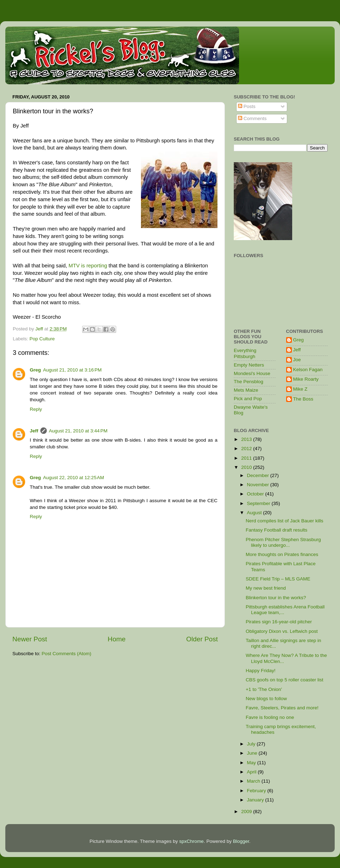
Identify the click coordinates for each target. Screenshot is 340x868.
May (252, 763)
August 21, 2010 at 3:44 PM (78, 431)
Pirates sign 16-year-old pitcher (279, 622)
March (254, 781)
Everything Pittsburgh (245, 353)
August (255, 513)
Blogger (241, 841)
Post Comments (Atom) (67, 654)
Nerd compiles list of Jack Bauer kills (285, 521)
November (259, 485)
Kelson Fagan (308, 370)
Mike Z (301, 389)
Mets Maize (246, 390)
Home (117, 639)
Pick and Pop (248, 399)
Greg (35, 370)
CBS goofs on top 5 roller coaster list (285, 680)
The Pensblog (248, 382)
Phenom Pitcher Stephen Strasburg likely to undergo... (283, 542)
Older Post (202, 639)
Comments (252, 118)
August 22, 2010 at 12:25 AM (74, 478)
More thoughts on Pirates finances (282, 554)
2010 (247, 467)
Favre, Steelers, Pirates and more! (282, 708)
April (252, 772)
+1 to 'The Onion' (264, 689)
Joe (297, 360)
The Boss (303, 399)
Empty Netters (249, 365)
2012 (247, 449)
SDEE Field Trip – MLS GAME (278, 579)
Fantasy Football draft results (277, 530)
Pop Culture (42, 339)
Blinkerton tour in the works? (276, 598)
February (257, 791)
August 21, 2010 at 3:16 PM (73, 370)
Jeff (34, 431)
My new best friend (266, 588)
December (259, 475)
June (253, 753)
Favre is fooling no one (270, 717)
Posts (247, 106)
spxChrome (191, 841)
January (256, 800)
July (252, 744)
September (259, 503)
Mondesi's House (252, 373)
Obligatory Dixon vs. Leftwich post (282, 631)
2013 (247, 439)
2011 (247, 458)
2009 (247, 812)
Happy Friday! (261, 671)
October (256, 494)
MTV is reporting (88, 266)
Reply (36, 409)
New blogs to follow (266, 699)
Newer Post (30, 639)
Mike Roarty (306, 379)
